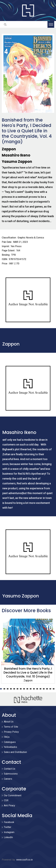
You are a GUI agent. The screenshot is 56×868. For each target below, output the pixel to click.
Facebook (9, 822)
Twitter (8, 827)
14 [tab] (44, 689)
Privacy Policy (11, 732)
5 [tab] (14, 689)
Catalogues (10, 742)
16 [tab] (50, 689)
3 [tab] (8, 689)
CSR (6, 800)
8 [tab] (24, 689)
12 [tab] (37, 689)
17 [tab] (54, 689)
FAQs (7, 737)
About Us (9, 722)
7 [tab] (21, 689)
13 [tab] (40, 689)
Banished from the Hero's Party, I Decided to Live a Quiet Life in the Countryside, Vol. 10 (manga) (28, 672)
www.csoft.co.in (24, 860)
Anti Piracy (9, 806)
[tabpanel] (28, 651)
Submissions (11, 774)
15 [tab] (47, 689)
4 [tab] (11, 689)
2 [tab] (4, 689)
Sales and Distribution (15, 752)
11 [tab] (34, 689)
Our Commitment (13, 795)
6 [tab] (17, 689)
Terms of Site (11, 727)
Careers (8, 779)
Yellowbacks (10, 747)
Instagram (9, 832)
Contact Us (10, 769)
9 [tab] (27, 689)
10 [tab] (31, 689)
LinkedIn (8, 837)
